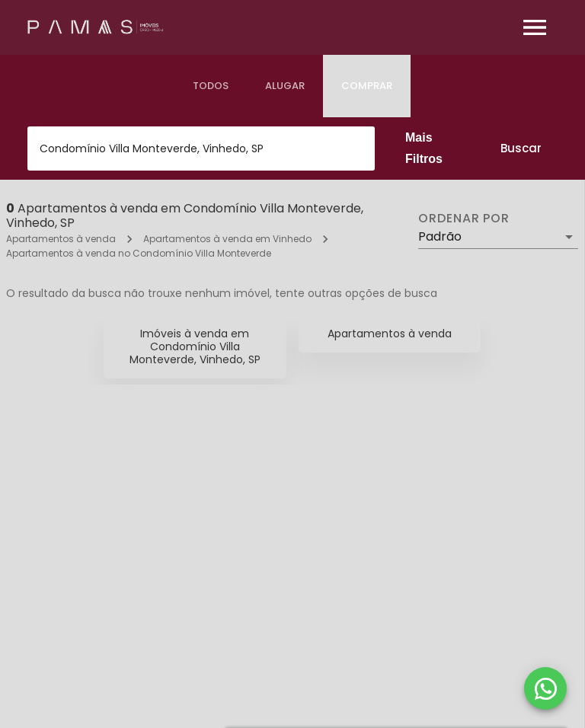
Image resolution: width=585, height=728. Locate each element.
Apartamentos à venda (61, 239)
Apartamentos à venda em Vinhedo (227, 239)
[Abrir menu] (535, 27)
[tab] (211, 86)
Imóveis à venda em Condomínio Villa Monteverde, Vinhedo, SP (195, 346)
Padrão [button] (440, 236)
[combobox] (201, 148)
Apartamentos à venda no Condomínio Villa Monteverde (139, 253)
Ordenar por (464, 219)
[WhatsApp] (545, 688)
